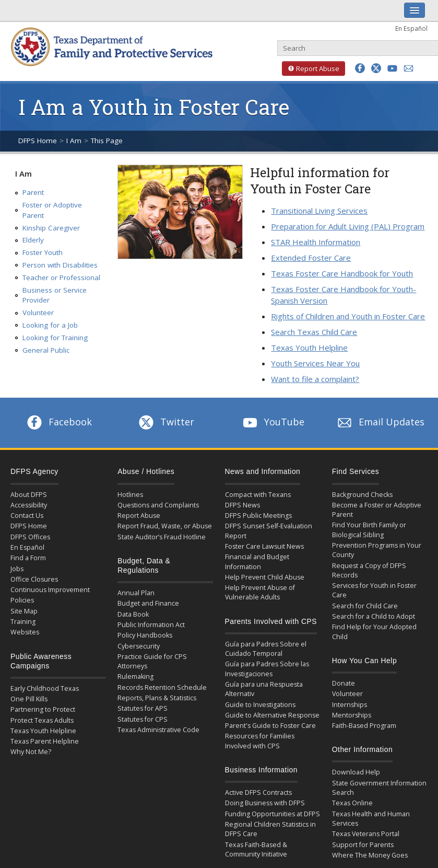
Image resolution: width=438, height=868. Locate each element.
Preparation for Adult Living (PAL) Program (348, 226)
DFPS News (242, 505)
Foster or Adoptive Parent (52, 210)
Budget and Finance (148, 603)
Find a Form (28, 558)
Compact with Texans (258, 495)
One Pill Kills (29, 699)
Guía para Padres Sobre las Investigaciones (267, 669)
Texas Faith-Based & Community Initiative (256, 849)
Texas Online (352, 803)
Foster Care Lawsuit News (264, 546)
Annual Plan (136, 593)
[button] (360, 68)
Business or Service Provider (55, 295)
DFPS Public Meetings (258, 516)
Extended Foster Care (311, 258)
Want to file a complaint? (315, 379)
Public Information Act (151, 625)
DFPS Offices (30, 537)
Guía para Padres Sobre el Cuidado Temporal (266, 649)
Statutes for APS (143, 708)
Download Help (356, 772)
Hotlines (130, 495)
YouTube (273, 422)
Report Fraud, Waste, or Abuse (165, 526)
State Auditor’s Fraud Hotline (162, 537)
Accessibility (29, 505)
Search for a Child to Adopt (374, 616)
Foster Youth (43, 252)
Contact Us (27, 516)
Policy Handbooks (145, 635)
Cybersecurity (139, 646)
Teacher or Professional (61, 277)
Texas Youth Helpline (309, 348)
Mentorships (352, 715)
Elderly (33, 240)
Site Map (24, 611)
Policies (22, 600)
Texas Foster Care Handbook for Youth (342, 273)
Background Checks (362, 495)
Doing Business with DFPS (265, 803)
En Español (411, 28)
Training (23, 622)
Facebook (58, 422)
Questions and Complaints (158, 505)
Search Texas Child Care (314, 332)
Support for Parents (363, 845)
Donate (344, 683)
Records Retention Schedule (162, 687)
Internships (350, 705)
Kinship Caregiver (51, 228)
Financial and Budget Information (257, 562)
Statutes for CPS (143, 719)
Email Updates (380, 422)
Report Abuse (311, 68)
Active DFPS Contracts (258, 792)
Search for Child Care (365, 606)
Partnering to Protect (43, 709)
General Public (46, 350)
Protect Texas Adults (42, 720)
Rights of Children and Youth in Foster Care (348, 316)
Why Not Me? (31, 752)
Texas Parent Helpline (45, 741)
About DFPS (29, 495)
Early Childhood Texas (45, 688)
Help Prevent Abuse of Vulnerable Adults (260, 592)
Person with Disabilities (60, 265)
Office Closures (34, 579)
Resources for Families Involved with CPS (260, 741)
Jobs (17, 569)
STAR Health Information (316, 242)
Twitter (165, 422)
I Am (74, 141)
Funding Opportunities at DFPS (273, 814)
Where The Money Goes (370, 855)
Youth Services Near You (315, 363)
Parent (33, 192)
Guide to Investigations (260, 705)
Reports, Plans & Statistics (157, 698)
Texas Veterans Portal (366, 834)
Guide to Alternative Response (272, 715)
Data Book (133, 614)
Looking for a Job (50, 325)
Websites (25, 632)
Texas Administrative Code (158, 730)
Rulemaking (135, 676)
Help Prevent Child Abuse (265, 577)
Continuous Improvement (50, 590)
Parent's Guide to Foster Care (270, 726)
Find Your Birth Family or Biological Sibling (369, 530)
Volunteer (38, 313)
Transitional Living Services (319, 211)
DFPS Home (38, 141)
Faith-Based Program (364, 726)
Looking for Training (55, 338)
